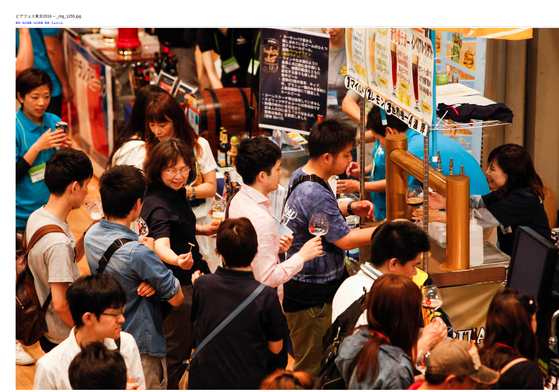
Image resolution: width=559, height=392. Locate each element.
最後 (47, 23)
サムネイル (57, 23)
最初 (18, 23)
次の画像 (38, 23)
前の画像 (27, 23)
